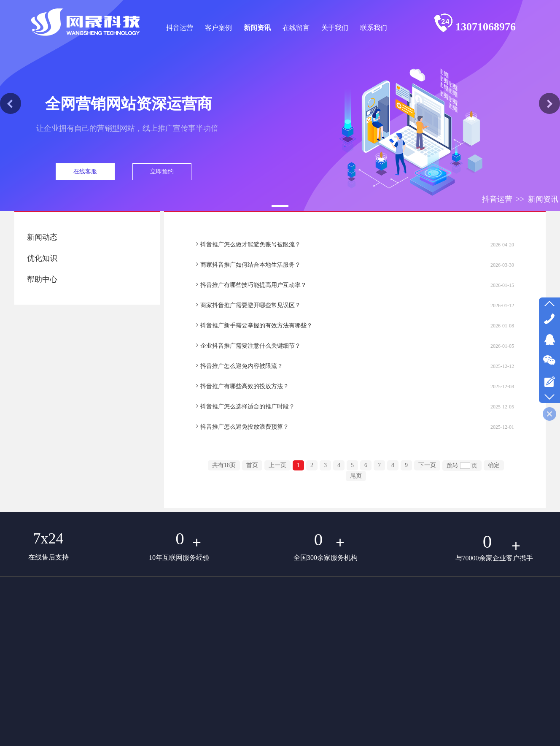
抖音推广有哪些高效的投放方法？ (245, 386)
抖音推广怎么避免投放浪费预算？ (245, 427)
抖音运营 (497, 199)
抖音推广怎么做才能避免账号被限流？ (250, 245)
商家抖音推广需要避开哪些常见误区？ (250, 305)
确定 (494, 465)
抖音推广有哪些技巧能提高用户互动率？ (253, 285)
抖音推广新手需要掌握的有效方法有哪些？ (256, 326)
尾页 (356, 476)
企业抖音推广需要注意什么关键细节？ (250, 346)
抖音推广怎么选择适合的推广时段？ (248, 407)
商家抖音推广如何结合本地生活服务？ (250, 265)
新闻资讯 (543, 199)
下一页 (427, 465)
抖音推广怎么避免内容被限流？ (242, 366)
